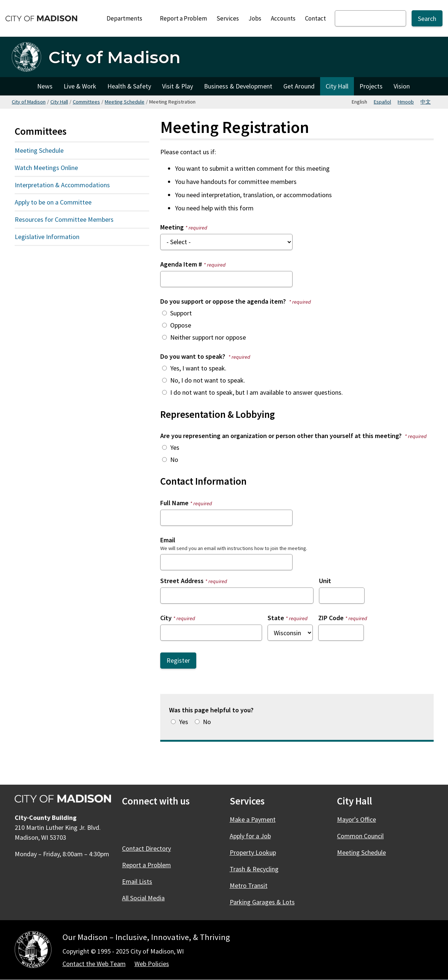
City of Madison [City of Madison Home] (22, 86)
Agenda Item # (181, 264)
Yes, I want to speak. (198, 368)
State (276, 618)
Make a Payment (253, 819)
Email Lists (137, 881)
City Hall (337, 86)
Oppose (181, 325)
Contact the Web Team (94, 964)
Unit (325, 581)
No (174, 460)
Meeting (172, 227)
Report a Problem (183, 18)
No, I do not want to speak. (208, 380)
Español (382, 102)
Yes (175, 447)
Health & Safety (129, 86)
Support (181, 313)
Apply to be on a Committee (53, 202)
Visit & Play (178, 86)
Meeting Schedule (125, 102)
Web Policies (152, 964)
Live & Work (80, 86)
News (45, 86)
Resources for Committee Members (64, 219)
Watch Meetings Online (46, 168)
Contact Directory (146, 848)
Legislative (64, 238)
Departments (128, 20)
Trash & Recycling (254, 869)
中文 (426, 102)
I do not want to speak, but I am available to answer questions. (257, 392)
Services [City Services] (228, 18)
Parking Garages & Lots (262, 902)
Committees (86, 102)
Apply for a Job (250, 836)
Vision (402, 86)
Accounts (283, 18)
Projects (371, 86)
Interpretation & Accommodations (62, 185)
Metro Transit (249, 885)
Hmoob (406, 102)
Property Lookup (253, 852)
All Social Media (143, 898)
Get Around (299, 86)
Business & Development (238, 86)
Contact (316, 18)
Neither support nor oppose (208, 337)
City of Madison (29, 102)
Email (168, 540)
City (166, 618)
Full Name (174, 503)
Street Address (182, 581)
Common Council (360, 836)
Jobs (255, 18)
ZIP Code (331, 618)
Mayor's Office (356, 819)
